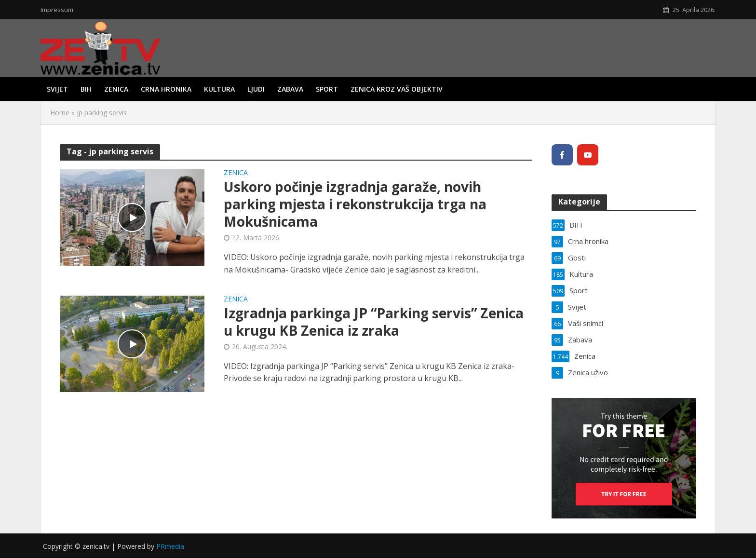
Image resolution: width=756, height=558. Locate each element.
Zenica (116, 89)
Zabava (290, 89)
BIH (86, 89)
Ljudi (256, 89)
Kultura (219, 89)
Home (60, 113)
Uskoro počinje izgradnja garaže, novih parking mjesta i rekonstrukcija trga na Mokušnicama (355, 204)
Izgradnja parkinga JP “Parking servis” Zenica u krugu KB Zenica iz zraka (374, 322)
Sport (327, 89)
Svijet (57, 89)
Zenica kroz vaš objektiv (397, 89)
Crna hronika (166, 89)
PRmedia (170, 546)
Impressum (57, 10)
